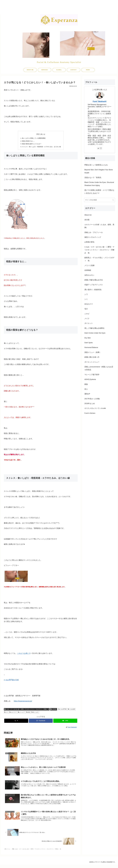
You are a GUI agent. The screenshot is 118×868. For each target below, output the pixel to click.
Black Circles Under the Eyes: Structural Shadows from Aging (99, 184)
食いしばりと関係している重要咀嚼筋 (33, 138)
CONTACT (73, 70)
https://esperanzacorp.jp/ (23, 702)
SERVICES (45, 70)
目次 (38, 134)
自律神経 (54, 710)
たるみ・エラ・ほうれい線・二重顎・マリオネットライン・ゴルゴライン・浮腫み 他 (27, 710)
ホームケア (22, 713)
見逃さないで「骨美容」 (94, 178)
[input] (100, 200)
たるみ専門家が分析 (11, 681)
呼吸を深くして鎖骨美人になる (96, 165)
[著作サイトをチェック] (98, 148)
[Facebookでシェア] (41, 721)
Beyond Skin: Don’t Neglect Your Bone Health (99, 171)
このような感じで (24, 654)
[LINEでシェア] (65, 721)
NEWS (88, 70)
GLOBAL (59, 70)
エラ (6, 713)
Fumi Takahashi (100, 101)
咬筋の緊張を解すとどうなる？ (31, 144)
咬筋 (28, 713)
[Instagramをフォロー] (101, 148)
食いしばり (35, 713)
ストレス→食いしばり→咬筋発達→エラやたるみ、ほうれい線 (42, 147)
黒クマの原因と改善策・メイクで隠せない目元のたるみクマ (99, 192)
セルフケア (13, 713)
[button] (113, 200)
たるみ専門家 (63, 710)
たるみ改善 (71, 710)
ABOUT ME (30, 70)
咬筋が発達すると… (27, 141)
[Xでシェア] (16, 721)
